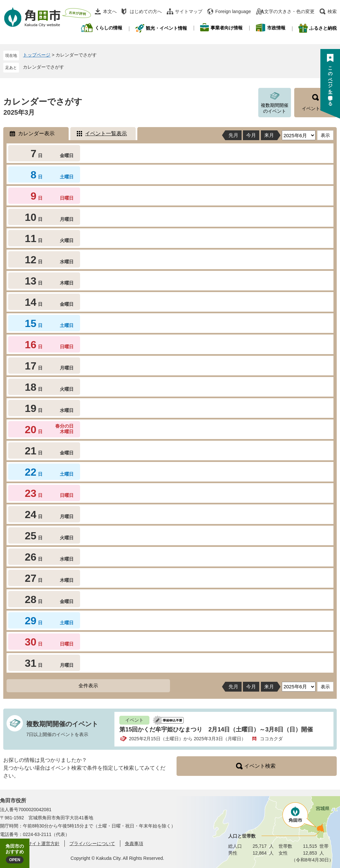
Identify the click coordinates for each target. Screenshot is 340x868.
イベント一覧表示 (106, 133)
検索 (332, 11)
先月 (233, 135)
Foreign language (233, 11)
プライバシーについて (92, 843)
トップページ (37, 55)
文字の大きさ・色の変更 (289, 11)
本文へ (110, 11)
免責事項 (134, 843)
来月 (269, 135)
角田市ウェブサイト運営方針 (30, 843)
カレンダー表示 (36, 133)
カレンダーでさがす (43, 67)
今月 (251, 135)
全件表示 (88, 686)
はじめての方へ (146, 11)
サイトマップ (189, 11)
